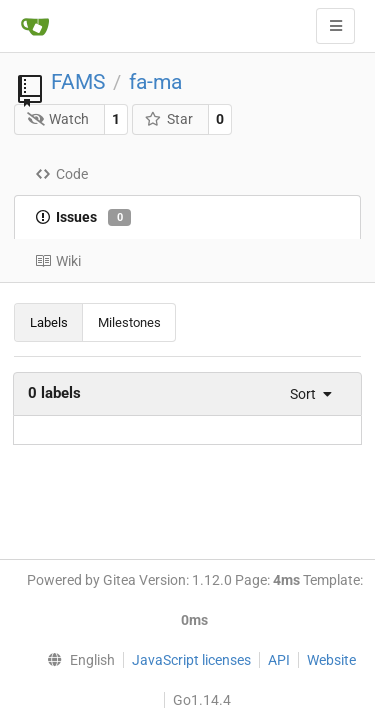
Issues (83, 218)
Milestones (129, 322)
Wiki (58, 261)
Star (168, 119)
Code (61, 174)
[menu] (305, 394)
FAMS (78, 82)
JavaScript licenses (191, 660)
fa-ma (155, 82)
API (279, 660)
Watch (58, 119)
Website (331, 660)
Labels (49, 322)
